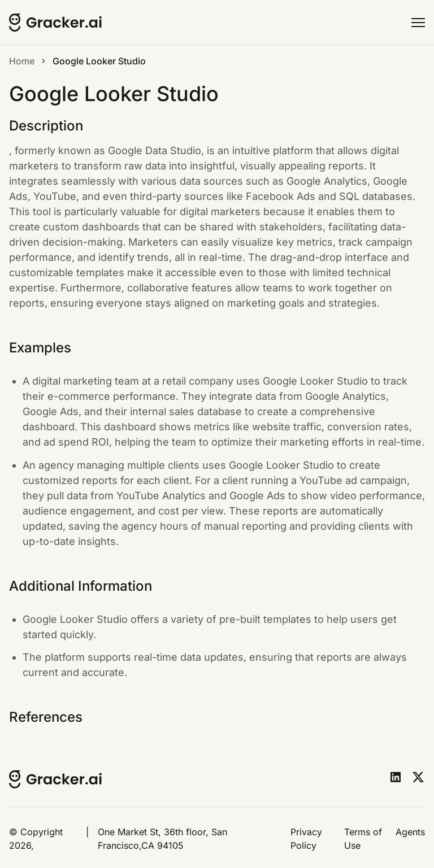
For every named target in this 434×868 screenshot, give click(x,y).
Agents (410, 832)
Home (22, 61)
